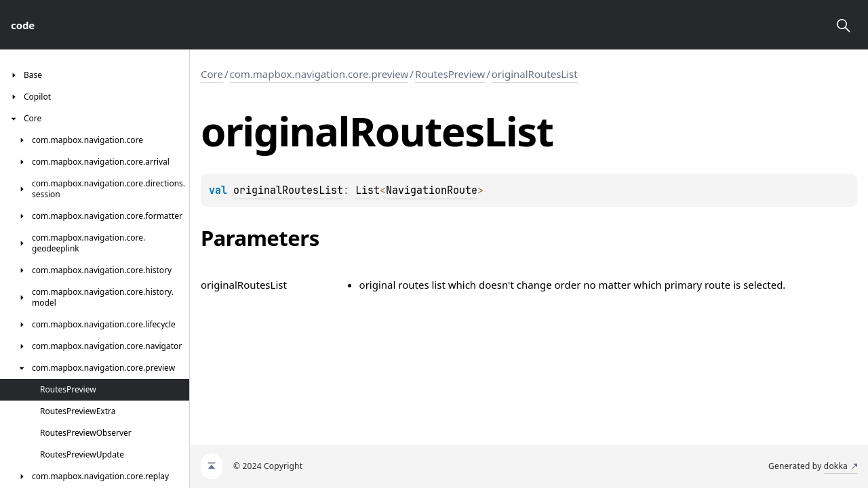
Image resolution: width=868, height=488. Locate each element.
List (368, 190)
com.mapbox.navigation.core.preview (319, 74)
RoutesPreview (450, 74)
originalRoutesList (535, 74)
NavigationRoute (432, 190)
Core (212, 74)
